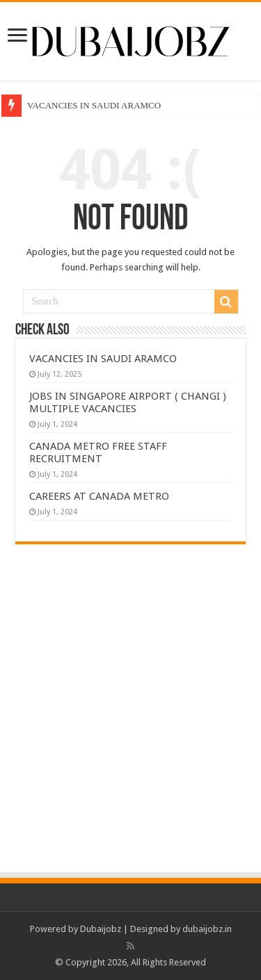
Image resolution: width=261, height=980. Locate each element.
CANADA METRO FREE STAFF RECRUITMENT (98, 452)
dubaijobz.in (207, 929)
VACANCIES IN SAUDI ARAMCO (94, 105)
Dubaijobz (101, 929)
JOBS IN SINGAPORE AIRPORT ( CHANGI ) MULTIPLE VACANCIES (128, 402)
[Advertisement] (130, 734)
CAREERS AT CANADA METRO (99, 496)
